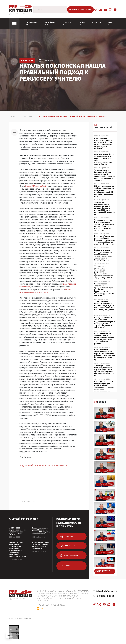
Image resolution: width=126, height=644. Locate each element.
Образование (32, 24)
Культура (97, 24)
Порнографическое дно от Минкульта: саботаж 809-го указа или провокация (41, 531)
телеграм (67, 537)
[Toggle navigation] (14, 24)
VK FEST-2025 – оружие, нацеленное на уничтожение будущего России (18, 531)
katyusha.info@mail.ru (107, 591)
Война (82, 24)
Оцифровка (50, 24)
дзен (65, 566)
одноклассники (69, 555)
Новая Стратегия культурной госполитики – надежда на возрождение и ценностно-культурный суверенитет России (18, 549)
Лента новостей (103, 126)
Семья (111, 24)
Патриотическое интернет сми (20, 14)
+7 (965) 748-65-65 (105, 596)
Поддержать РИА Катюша (80, 10)
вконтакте (68, 546)
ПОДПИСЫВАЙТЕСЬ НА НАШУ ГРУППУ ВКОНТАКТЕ (43, 466)
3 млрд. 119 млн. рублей (36, 186)
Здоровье (67, 24)
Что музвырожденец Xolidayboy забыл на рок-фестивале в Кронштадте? (40, 545)
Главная (13, 116)
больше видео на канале (103, 571)
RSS (42, 609)
